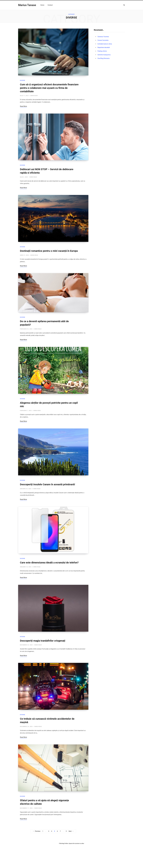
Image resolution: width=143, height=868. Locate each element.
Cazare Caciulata (103, 40)
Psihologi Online (64, 843)
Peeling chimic (102, 51)
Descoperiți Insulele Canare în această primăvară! (47, 484)
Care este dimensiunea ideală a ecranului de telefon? (49, 563)
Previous (37, 831)
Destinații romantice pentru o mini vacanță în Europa (49, 251)
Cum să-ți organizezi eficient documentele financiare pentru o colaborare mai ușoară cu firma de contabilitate (49, 88)
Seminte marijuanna (104, 55)
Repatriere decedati (104, 47)
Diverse (23, 80)
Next (71, 831)
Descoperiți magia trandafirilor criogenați (43, 641)
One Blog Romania (104, 58)
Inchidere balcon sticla (105, 44)
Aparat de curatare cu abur (76, 843)
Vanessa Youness (103, 37)
